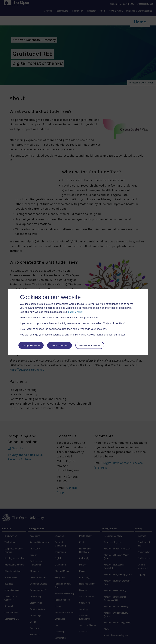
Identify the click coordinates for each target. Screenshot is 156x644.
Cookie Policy (76, 312)
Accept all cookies (31, 346)
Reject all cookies (60, 346)
